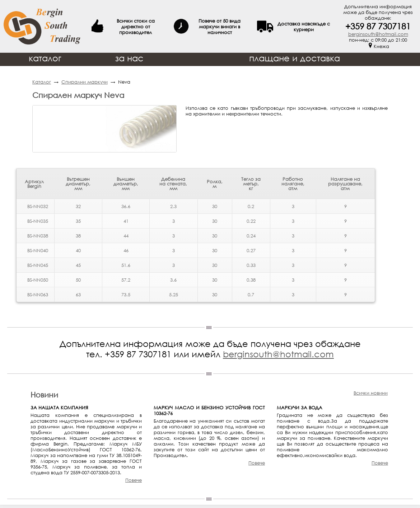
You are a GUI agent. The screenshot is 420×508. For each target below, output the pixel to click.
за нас (129, 58)
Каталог (42, 82)
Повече (134, 480)
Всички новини (371, 393)
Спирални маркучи (85, 82)
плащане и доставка (295, 58)
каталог (45, 58)
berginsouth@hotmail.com (378, 34)
